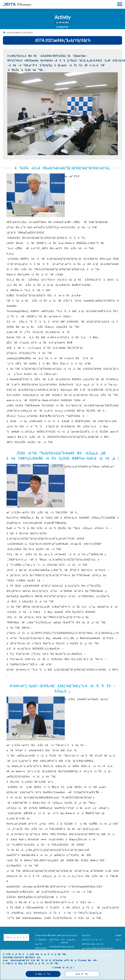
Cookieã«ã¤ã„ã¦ (64, 967)
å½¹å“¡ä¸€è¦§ (41, 948)
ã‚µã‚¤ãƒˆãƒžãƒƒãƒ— (70, 935)
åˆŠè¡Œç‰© (55, 947)
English (118, 935)
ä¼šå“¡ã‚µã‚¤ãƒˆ (68, 947)
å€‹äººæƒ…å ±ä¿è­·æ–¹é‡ (93, 944)
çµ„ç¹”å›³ (39, 944)
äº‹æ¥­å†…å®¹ (55, 935)
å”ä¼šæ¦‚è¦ (42, 940)
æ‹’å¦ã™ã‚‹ (82, 974)
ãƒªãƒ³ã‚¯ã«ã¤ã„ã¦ (92, 940)
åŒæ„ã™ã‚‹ (43, 974)
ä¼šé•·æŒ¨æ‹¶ (42, 935)
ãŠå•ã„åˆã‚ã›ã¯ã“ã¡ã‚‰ (16, 937)
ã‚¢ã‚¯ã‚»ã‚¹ (87, 935)
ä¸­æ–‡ (118, 940)
